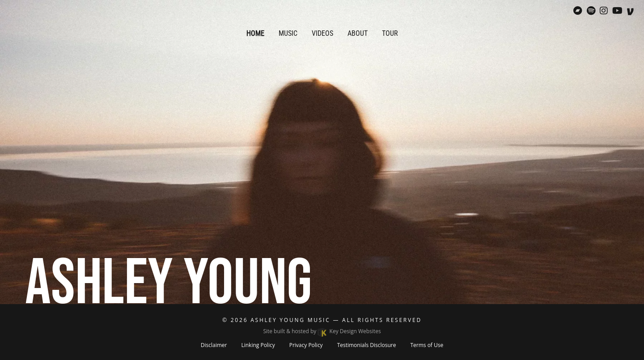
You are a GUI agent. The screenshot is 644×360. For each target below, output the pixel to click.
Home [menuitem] (255, 33)
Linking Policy (258, 345)
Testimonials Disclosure (367, 345)
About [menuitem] (358, 33)
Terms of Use (427, 345)
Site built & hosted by (322, 331)
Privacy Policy (306, 345)
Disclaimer (214, 345)
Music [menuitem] (288, 33)
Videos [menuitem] (322, 33)
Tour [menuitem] (390, 33)
